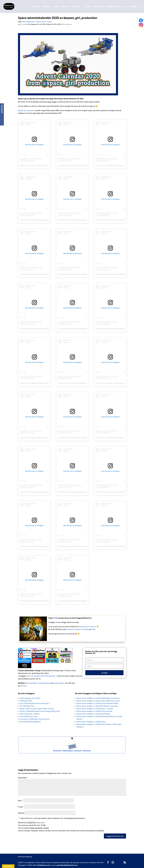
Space (49, 22)
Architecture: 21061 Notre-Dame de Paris (35, 719)
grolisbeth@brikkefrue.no (67, 865)
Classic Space (41, 22)
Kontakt (134, 7)
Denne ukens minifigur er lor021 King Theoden (93, 714)
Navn (20, 800)
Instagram (78, 629)
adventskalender (28, 22)
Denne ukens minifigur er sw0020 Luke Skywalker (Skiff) (97, 703)
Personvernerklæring (25, 857)
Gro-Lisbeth (24, 24)
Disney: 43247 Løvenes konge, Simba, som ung (37, 709)
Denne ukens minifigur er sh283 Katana (91, 722)
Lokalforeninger (113, 7)
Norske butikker (31, 683)
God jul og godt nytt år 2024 (30, 698)
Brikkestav (47, 7)
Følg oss (142, 21)
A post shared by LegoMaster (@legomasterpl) (34, 166)
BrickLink (57, 751)
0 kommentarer (67, 24)
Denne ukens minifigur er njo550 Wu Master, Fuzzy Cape (97, 706)
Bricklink (23, 686)
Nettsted (21, 813)
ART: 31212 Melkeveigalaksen (30, 722)
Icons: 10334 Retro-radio (29, 716)
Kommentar (23, 778)
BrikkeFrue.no (44, 865)
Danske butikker (59, 683)
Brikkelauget (98, 7)
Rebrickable (68, 751)
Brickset (78, 751)
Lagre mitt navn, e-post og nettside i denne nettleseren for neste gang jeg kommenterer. (53, 818)
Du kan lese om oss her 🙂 (89, 627)
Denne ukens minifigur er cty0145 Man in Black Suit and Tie (98, 701)
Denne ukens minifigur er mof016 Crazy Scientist (94, 711)
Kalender (65, 7)
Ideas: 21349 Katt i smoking (29, 714)
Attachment (22, 822)
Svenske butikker (44, 683)
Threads (85, 629)
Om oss (125, 7)
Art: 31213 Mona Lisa (27, 706)
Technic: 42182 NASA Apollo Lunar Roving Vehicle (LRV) (40, 711)
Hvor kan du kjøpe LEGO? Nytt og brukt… (42, 676)
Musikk (87, 7)
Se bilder (142, 26)
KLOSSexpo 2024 (26, 701)
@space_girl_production (27, 99)
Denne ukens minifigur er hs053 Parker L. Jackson (95, 709)
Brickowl (87, 751)
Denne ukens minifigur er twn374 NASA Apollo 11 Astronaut (98, 698)
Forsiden (37, 7)
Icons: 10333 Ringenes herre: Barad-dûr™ (35, 703)
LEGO (56, 7)
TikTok (93, 629)
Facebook (70, 629)
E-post (21, 807)
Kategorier (75, 7)
